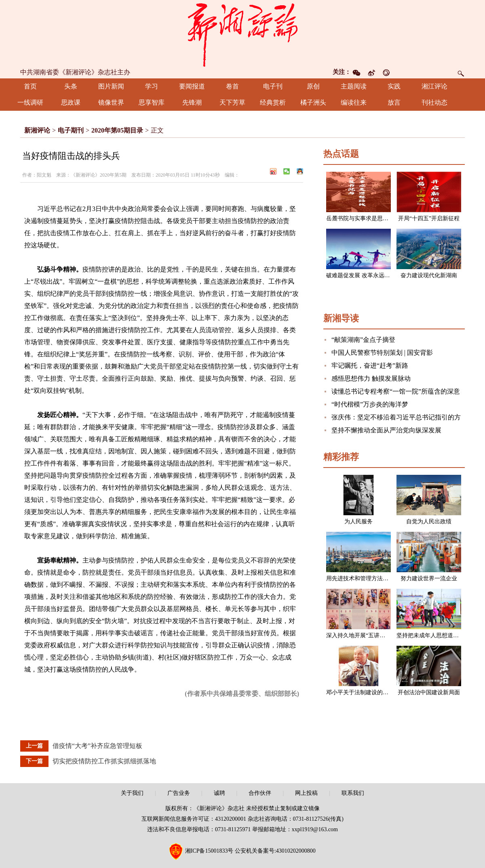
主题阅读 (354, 86)
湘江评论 (434, 86)
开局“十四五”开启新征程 (429, 218)
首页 (30, 86)
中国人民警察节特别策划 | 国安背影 (382, 353)
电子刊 (273, 86)
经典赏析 (273, 102)
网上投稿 (306, 793)
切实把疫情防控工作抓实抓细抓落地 (104, 761)
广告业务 (179, 793)
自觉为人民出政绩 (429, 521)
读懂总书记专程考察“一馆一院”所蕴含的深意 (396, 391)
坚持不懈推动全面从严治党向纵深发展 (386, 430)
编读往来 (354, 102)
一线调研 (30, 102)
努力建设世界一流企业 (429, 578)
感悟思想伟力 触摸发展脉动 (371, 378)
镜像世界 (111, 102)
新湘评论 (37, 130)
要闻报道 (192, 86)
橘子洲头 (313, 102)
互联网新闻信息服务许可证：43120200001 (194, 819)
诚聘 (219, 793)
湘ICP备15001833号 (209, 851)
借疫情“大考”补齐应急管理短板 (97, 746)
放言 (394, 102)
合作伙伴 (260, 793)
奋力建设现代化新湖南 (429, 275)
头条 (71, 86)
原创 (313, 86)
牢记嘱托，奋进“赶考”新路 (370, 366)
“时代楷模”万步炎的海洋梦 (370, 404)
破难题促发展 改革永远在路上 (364, 275)
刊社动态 (434, 102)
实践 (394, 86)
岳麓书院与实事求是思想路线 (363, 218)
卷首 (232, 86)
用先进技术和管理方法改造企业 (366, 578)
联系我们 (353, 793)
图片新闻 (111, 86)
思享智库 (152, 102)
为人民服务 (358, 521)
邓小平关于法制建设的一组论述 (366, 692)
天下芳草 (232, 102)
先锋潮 (192, 102)
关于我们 (132, 793)
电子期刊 (71, 130)
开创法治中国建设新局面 (429, 692)
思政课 (71, 102)
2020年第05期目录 (117, 130)
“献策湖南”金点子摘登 (363, 340)
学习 (152, 86)
